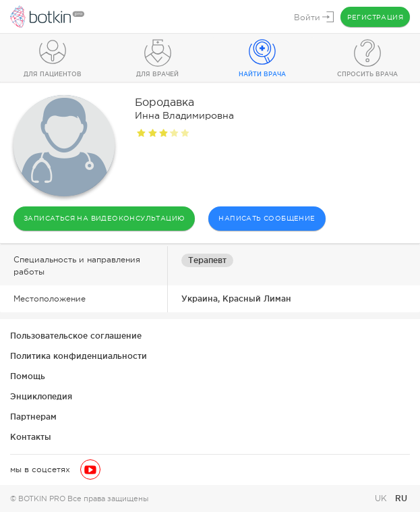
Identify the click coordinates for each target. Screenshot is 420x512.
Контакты (31, 437)
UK (382, 499)
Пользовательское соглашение (76, 336)
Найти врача (262, 74)
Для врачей (157, 74)
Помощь (28, 376)
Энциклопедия (41, 396)
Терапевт (207, 260)
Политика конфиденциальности (79, 356)
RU (401, 498)
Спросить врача (367, 74)
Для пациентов (53, 74)
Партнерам (33, 417)
